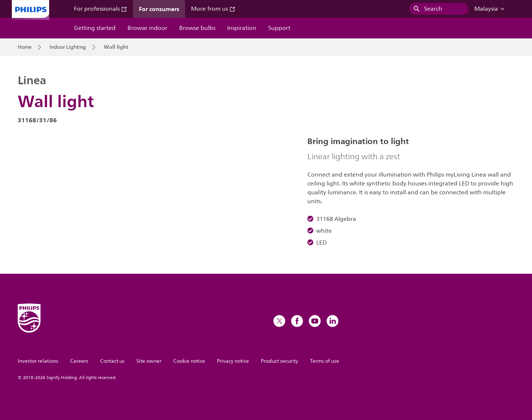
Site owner (149, 361)
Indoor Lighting (68, 47)
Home (25, 47)
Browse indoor (147, 28)
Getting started (95, 28)
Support (279, 28)
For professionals (100, 9)
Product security (279, 361)
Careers (79, 361)
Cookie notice (189, 361)
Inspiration (242, 28)
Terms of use (325, 361)
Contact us (112, 361)
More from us (213, 9)
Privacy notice (233, 361)
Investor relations (38, 361)
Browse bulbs (197, 28)
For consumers (159, 9)
